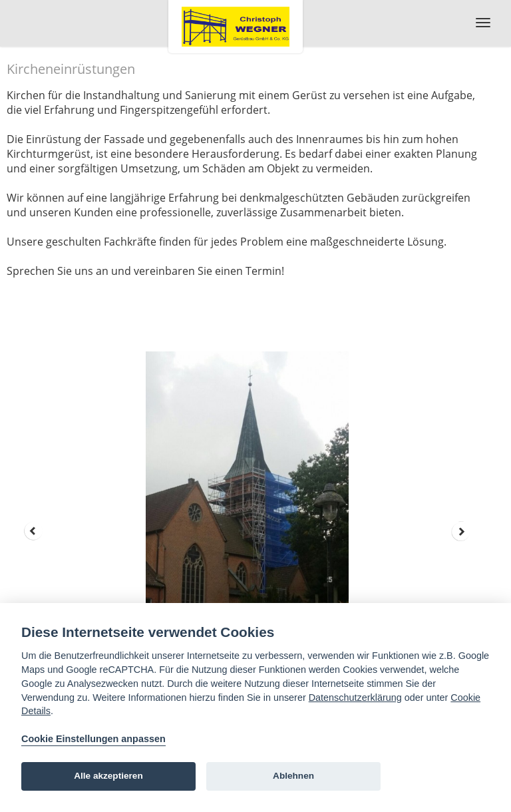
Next (461, 531)
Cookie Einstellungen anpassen (93, 739)
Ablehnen (293, 776)
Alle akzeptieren (108, 776)
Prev (33, 531)
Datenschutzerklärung (355, 698)
